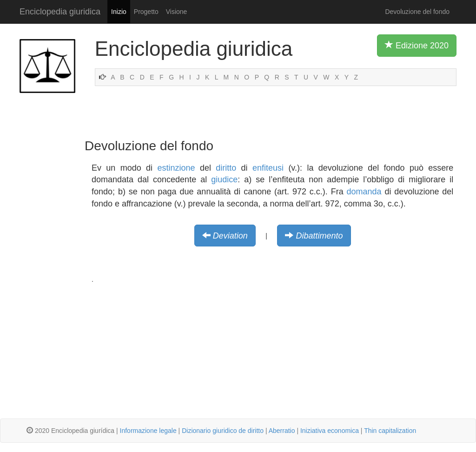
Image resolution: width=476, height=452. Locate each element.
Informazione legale (148, 431)
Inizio (119, 12)
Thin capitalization (390, 431)
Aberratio (282, 431)
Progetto (146, 12)
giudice (224, 179)
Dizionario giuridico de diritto (223, 431)
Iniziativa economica (330, 431)
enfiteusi (268, 168)
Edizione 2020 (417, 45)
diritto (226, 168)
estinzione (176, 168)
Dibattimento (319, 236)
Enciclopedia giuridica (60, 12)
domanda (364, 192)
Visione (177, 12)
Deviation (230, 236)
